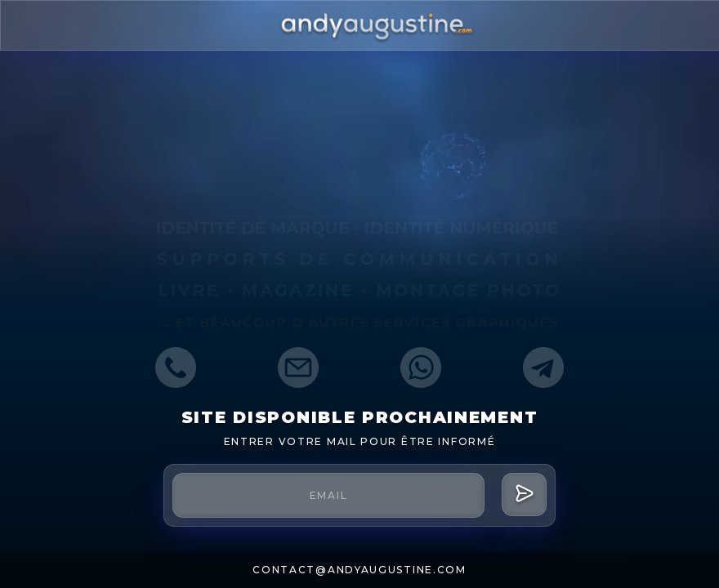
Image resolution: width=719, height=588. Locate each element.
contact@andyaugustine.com (359, 570)
